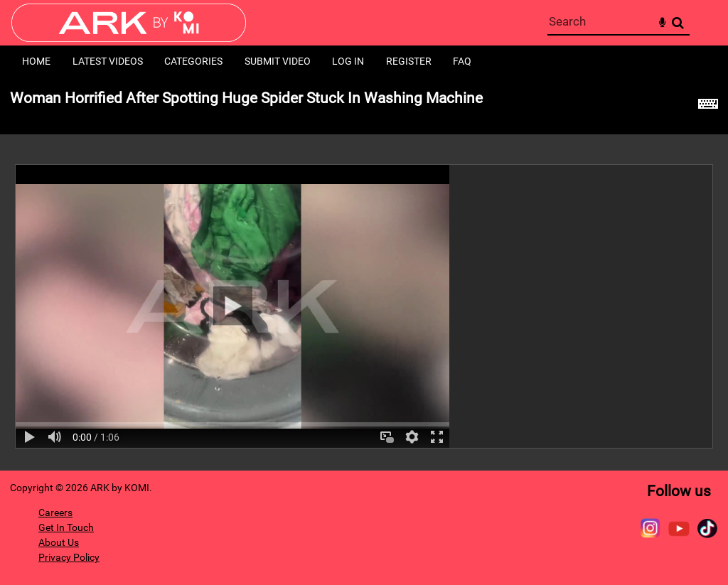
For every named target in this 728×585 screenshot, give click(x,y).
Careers (55, 512)
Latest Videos (108, 61)
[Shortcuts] (708, 106)
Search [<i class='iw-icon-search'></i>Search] (678, 22)
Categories (193, 61)
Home (36, 61)
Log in (348, 61)
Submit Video (278, 61)
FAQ (462, 61)
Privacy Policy (69, 557)
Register (409, 61)
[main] (364, 274)
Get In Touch (66, 527)
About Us (59, 542)
